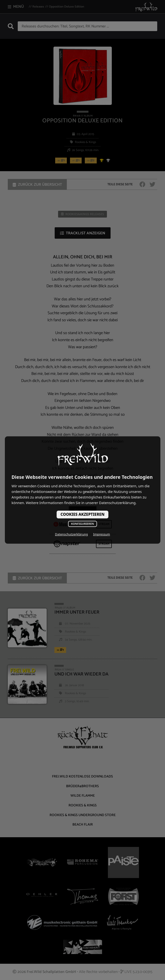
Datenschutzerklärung (71, 534)
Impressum (101, 534)
